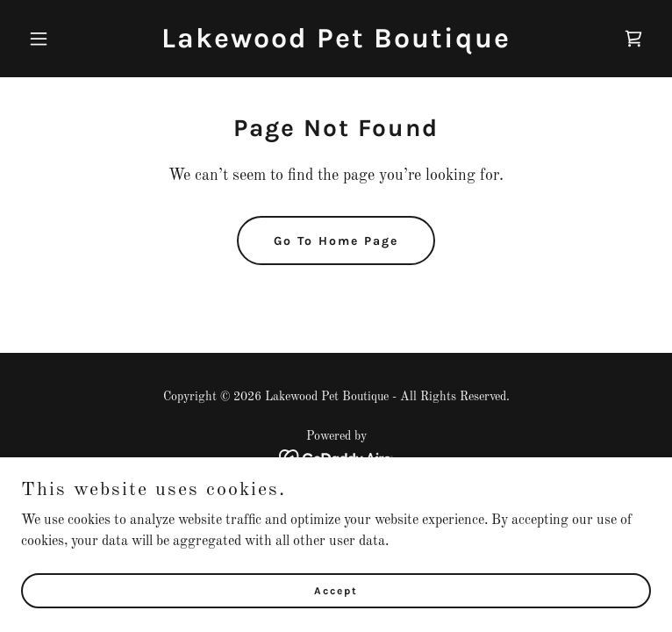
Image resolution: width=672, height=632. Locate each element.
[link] (336, 44)
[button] (68, 39)
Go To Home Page (336, 241)
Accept (336, 590)
